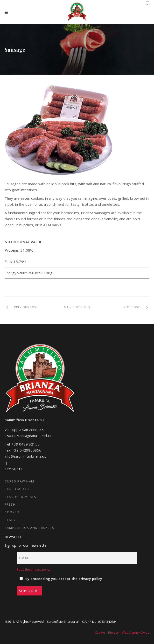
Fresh (10, 504)
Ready (10, 520)
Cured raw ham (19, 481)
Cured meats (17, 489)
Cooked (12, 512)
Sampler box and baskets (29, 528)
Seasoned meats (20, 497)
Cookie (100, 632)
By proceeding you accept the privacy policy (60, 579)
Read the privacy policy (34, 569)
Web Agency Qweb (136, 632)
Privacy (113, 632)
